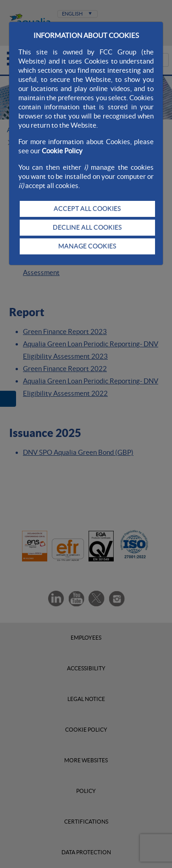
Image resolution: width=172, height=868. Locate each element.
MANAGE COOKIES (87, 246)
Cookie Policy (62, 151)
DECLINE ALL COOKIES (87, 227)
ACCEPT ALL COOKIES (87, 209)
